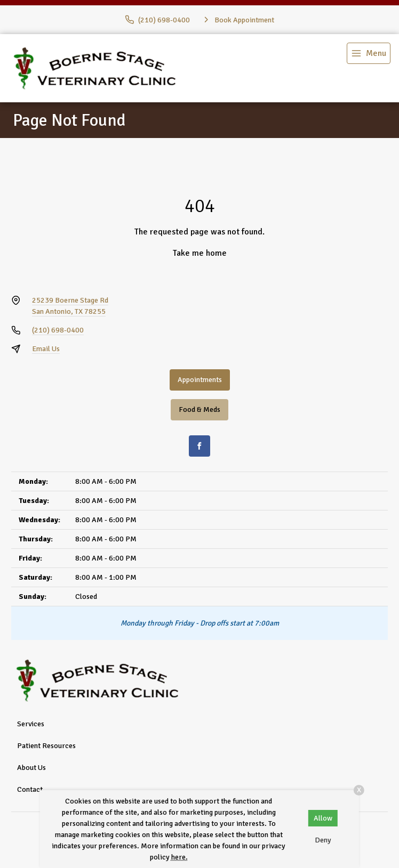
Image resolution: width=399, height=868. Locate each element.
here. (179, 857)
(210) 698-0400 (58, 330)
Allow (323, 818)
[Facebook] (199, 446)
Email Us (46, 349)
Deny (323, 840)
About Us (31, 768)
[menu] (369, 53)
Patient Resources (46, 746)
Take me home (200, 253)
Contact (30, 789)
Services (31, 724)
